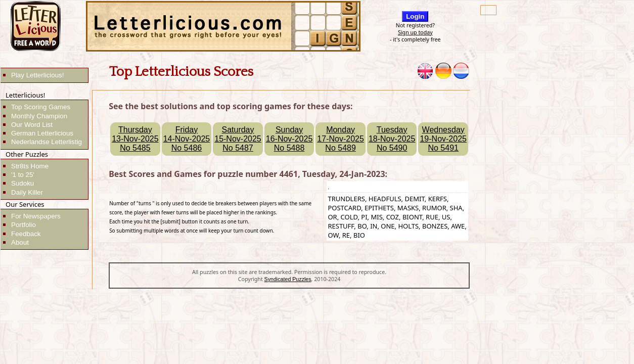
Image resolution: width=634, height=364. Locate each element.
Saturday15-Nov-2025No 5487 (238, 139)
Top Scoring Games (41, 107)
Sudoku (22, 183)
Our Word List (32, 125)
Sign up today (415, 32)
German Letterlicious (42, 133)
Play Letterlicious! (37, 75)
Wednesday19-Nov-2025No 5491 (443, 139)
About (20, 242)
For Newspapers (36, 216)
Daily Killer (27, 192)
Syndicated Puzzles (288, 279)
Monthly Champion (39, 116)
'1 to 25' (23, 175)
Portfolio (24, 225)
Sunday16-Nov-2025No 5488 (289, 139)
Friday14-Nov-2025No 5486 (187, 139)
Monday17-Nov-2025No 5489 (341, 139)
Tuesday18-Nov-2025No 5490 (392, 139)
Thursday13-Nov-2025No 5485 (135, 139)
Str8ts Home (30, 166)
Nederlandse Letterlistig (47, 142)
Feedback (26, 234)
